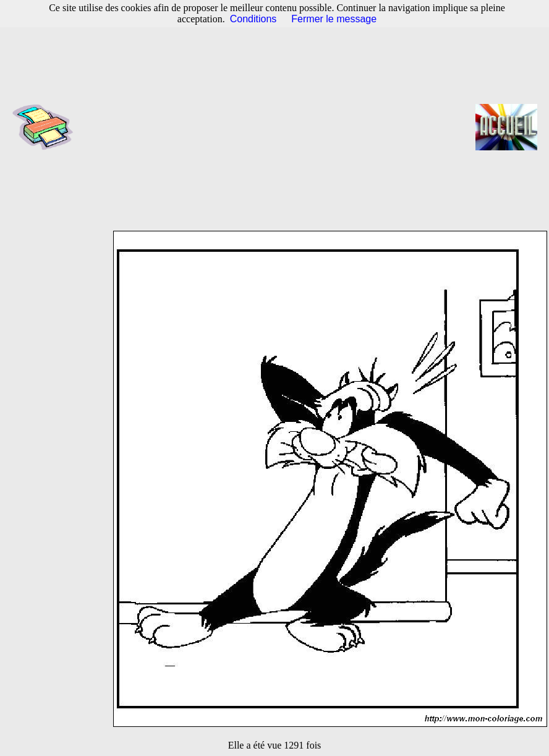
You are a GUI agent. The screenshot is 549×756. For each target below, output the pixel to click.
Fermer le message (334, 19)
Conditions (253, 19)
